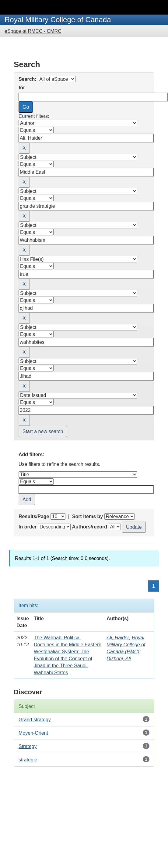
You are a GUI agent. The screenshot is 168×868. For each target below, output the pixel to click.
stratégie (28, 760)
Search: (28, 79)
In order (28, 527)
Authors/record (89, 527)
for (22, 88)
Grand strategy (35, 720)
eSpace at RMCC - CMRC (33, 31)
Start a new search (43, 431)
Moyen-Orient (33, 733)
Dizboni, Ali (119, 659)
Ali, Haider (118, 638)
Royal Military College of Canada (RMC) (126, 645)
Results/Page (34, 516)
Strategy (28, 746)
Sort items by (87, 516)
